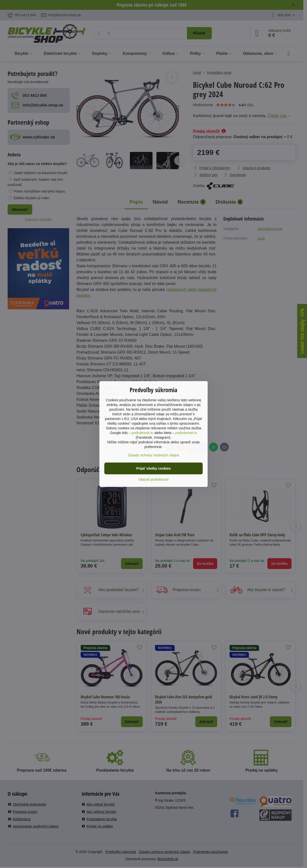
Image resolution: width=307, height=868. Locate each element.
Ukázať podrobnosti (153, 479)
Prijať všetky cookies (154, 468)
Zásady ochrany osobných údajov (154, 455)
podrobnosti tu (143, 433)
